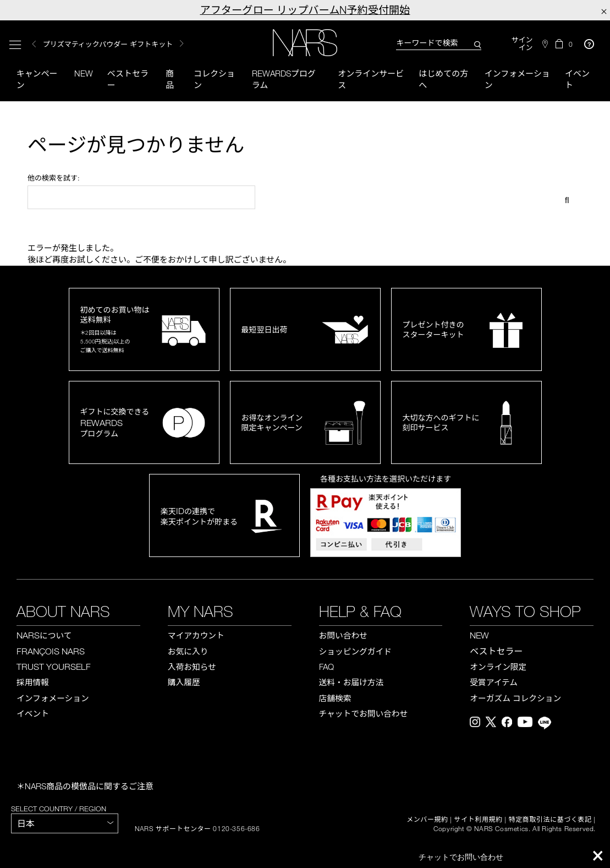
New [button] (84, 73)
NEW (479, 635)
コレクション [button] (214, 79)
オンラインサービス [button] (371, 79)
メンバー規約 (427, 820)
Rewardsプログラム (284, 79)
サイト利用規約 (479, 820)
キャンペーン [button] (37, 79)
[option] (125, 44)
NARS (44, 635)
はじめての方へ (443, 79)
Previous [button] (34, 44)
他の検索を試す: (54, 178)
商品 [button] (170, 79)
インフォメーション (517, 79)
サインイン (522, 44)
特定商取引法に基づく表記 (550, 820)
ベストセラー (128, 79)
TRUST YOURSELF (54, 667)
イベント (577, 79)
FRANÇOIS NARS (51, 651)
